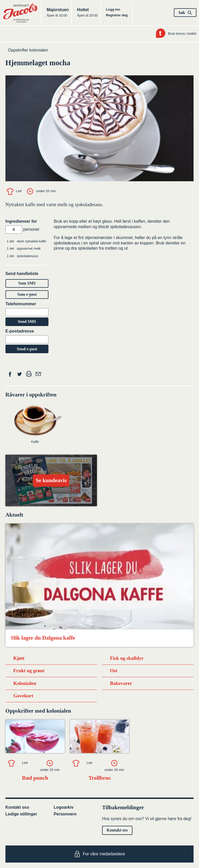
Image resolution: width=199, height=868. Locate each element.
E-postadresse (20, 331)
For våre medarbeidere (100, 854)
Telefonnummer (21, 304)
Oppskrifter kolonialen (28, 50)
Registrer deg (117, 15)
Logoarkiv (63, 807)
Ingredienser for (21, 221)
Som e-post (27, 294)
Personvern (65, 814)
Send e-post (27, 349)
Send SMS (27, 321)
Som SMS (27, 283)
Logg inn (113, 9)
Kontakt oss (17, 807)
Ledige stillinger (21, 814)
